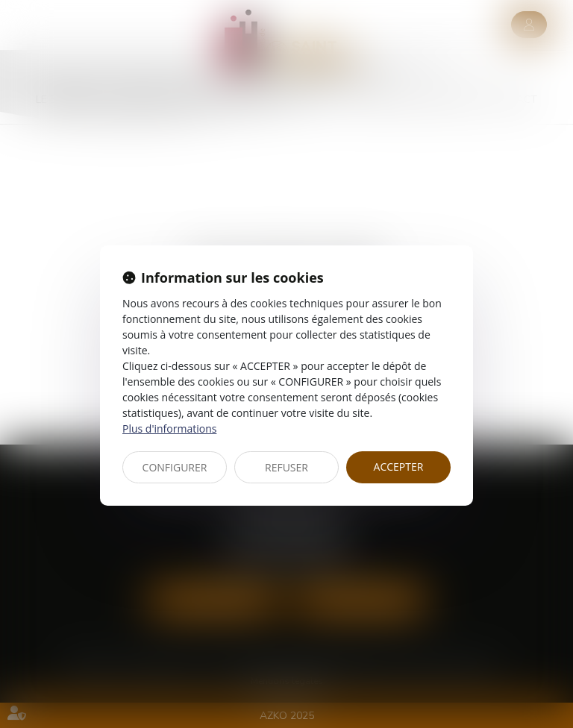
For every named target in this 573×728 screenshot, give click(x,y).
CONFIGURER (175, 467)
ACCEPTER (399, 467)
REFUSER (286, 467)
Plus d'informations (169, 429)
